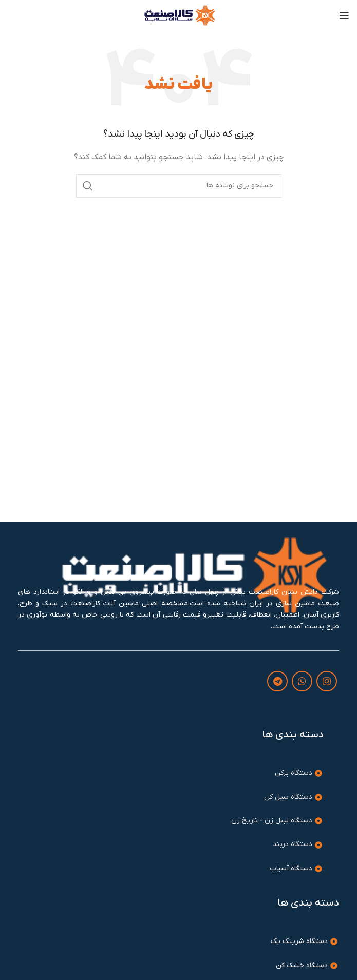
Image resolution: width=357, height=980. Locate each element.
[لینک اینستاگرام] (327, 681)
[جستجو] (179, 186)
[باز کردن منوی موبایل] (344, 15)
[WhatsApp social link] (302, 681)
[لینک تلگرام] (277, 681)
